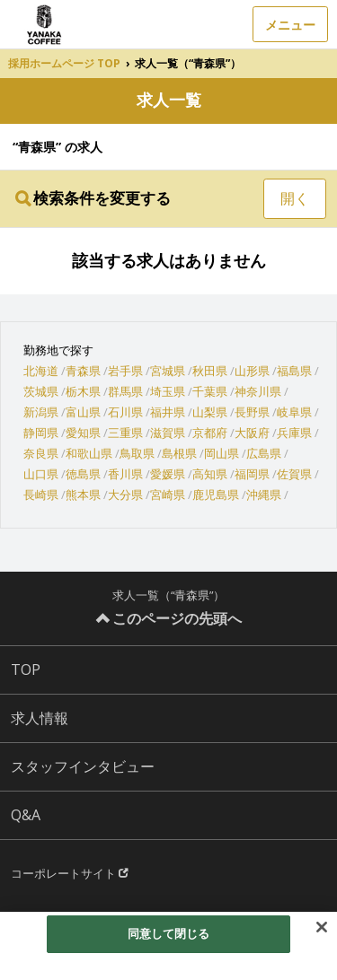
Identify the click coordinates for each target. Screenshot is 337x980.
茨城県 (41, 391)
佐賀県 (294, 474)
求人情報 (40, 718)
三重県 (125, 433)
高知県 (210, 474)
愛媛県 (168, 474)
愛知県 (83, 433)
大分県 (125, 494)
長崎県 (41, 494)
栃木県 (83, 391)
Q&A (26, 815)
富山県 (83, 412)
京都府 (210, 433)
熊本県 (83, 494)
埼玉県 (168, 391)
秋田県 (210, 371)
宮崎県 (168, 494)
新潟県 (41, 412)
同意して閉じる (169, 933)
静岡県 (41, 433)
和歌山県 (89, 453)
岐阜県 (294, 412)
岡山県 (222, 453)
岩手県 (125, 371)
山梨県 (210, 412)
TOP (26, 669)
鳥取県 (137, 453)
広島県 (264, 453)
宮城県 (168, 371)
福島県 (294, 371)
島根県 (179, 453)
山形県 (252, 371)
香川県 (125, 474)
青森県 (83, 371)
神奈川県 (258, 391)
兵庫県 (294, 433)
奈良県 (41, 453)
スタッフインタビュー (83, 766)
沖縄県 (264, 494)
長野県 (252, 412)
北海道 (41, 371)
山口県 (41, 474)
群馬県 (125, 391)
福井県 (168, 412)
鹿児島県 (216, 494)
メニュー (290, 25)
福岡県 (252, 474)
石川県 (125, 412)
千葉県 (210, 391)
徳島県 (83, 474)
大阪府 (252, 433)
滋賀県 (168, 433)
